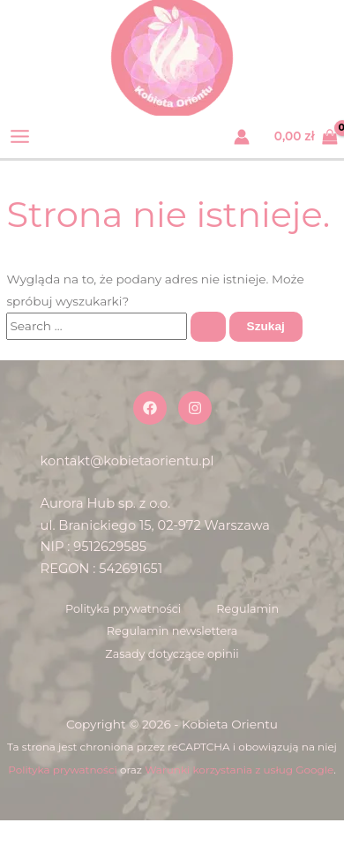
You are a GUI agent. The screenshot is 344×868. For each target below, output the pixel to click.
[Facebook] (150, 408)
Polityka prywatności (123, 609)
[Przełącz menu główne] (20, 137)
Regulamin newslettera (172, 631)
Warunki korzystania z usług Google (239, 770)
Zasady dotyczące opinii (172, 654)
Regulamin (247, 609)
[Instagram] (195, 408)
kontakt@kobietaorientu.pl (127, 461)
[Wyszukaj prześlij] (208, 327)
